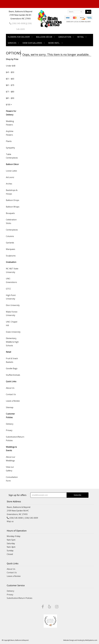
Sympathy (10, 148)
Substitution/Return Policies (13, 439)
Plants (9, 141)
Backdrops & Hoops (12, 192)
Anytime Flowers (10, 133)
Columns (10, 236)
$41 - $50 (10, 72)
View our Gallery (10, 469)
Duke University (13, 332)
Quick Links (11, 381)
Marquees (11, 249)
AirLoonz (10, 177)
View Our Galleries (32, 43)
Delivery (10, 424)
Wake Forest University (12, 314)
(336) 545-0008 (17, 23)
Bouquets (10, 213)
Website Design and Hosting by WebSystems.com (80, 640)
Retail (81, 37)
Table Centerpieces (12, 156)
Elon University (13, 305)
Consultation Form (12, 479)
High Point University (11, 297)
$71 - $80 (10, 92)
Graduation (65, 37)
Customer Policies (10, 416)
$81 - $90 (10, 98)
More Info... (54, 43)
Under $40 (11, 66)
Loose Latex (11, 171)
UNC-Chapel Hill (12, 324)
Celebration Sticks (11, 221)
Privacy (9, 430)
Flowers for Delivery (19, 37)
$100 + (9, 105)
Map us (10, 521)
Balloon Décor (44, 37)
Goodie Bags (12, 368)
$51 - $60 (10, 79)
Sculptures (11, 256)
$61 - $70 (10, 85)
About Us (10, 388)
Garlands (10, 243)
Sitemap (10, 407)
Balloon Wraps (13, 207)
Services (12, 43)
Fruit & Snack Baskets (12, 360)
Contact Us (11, 394)
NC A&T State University (12, 270)
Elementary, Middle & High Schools (12, 342)
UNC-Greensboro (11, 280)
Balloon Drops (13, 200)
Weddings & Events (11, 449)
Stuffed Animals (13, 375)
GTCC (8, 289)
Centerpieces (12, 230)
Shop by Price (12, 59)
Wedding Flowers (10, 123)
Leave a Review (13, 401)
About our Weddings (11, 459)
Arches (9, 184)
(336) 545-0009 (31, 518)
